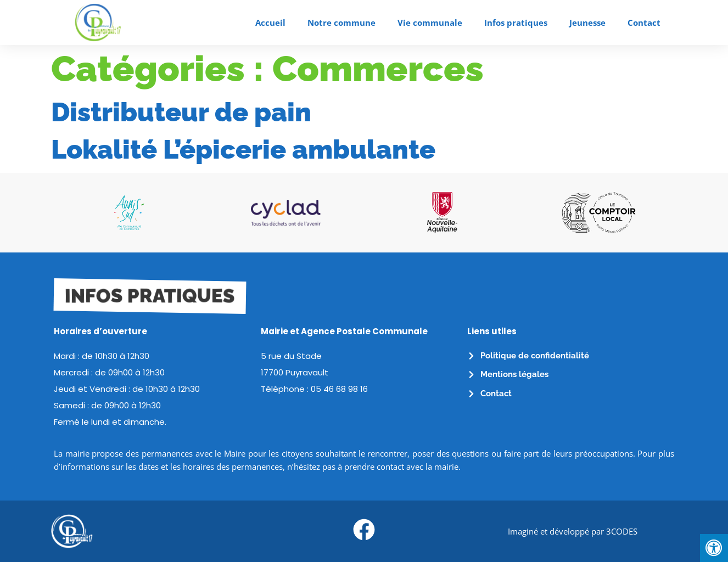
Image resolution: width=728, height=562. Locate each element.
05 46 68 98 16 (339, 389)
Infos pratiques (516, 23)
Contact (644, 23)
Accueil (270, 23)
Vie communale (430, 23)
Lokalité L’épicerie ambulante (243, 149)
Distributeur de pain (181, 112)
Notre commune (341, 23)
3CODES (622, 531)
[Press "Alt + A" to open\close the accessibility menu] (714, 548)
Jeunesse (587, 23)
